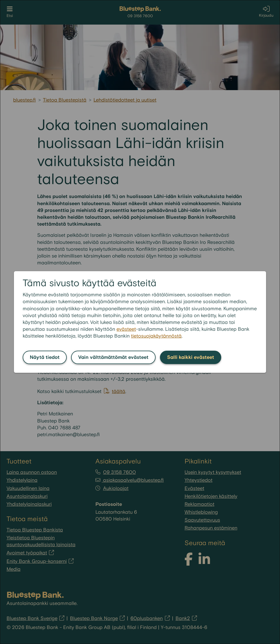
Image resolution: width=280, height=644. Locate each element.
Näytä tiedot (45, 357)
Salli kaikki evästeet (191, 357)
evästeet (126, 329)
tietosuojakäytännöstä (156, 336)
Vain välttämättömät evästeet (113, 357)
